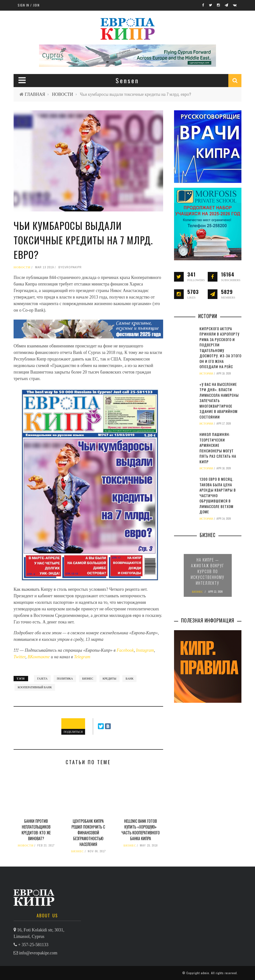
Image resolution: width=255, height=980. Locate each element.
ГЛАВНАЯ (35, 94)
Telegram (82, 657)
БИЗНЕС (78, 851)
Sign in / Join (29, 5)
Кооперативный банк (35, 687)
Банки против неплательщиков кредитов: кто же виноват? (36, 830)
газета (42, 679)
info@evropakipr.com (38, 953)
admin (205, 973)
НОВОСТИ (62, 94)
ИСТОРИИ (206, 374)
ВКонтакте (39, 657)
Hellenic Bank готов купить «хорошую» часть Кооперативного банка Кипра (141, 830)
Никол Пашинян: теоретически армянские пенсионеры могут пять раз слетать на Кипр (218, 448)
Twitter (20, 657)
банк (129, 679)
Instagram (145, 650)
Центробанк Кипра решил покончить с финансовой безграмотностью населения (88, 833)
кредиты (109, 679)
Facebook (125, 650)
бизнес (88, 679)
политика (65, 679)
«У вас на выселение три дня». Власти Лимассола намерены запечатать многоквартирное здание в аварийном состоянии (219, 400)
